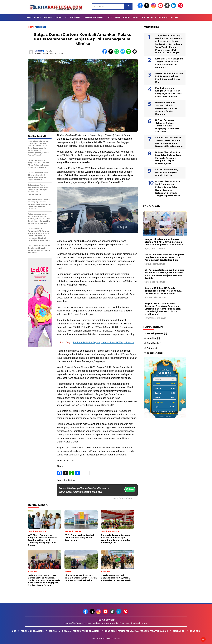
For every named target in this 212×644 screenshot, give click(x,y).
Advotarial (114, 17)
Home (29, 17)
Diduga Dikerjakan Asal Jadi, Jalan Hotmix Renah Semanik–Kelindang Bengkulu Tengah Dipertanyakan (169, 158)
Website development (137, 623)
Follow (130, 489)
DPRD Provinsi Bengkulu (154, 17)
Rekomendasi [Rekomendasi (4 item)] (156, 353)
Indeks (88, 623)
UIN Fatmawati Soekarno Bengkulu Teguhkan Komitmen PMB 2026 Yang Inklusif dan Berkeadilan (164, 257)
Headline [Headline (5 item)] (153, 338)
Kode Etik (195, 631)
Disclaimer (179, 631)
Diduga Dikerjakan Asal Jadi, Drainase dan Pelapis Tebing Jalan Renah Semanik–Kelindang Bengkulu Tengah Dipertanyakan (168, 189)
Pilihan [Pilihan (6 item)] (152, 348)
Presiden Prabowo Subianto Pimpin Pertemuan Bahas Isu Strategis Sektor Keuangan (167, 108)
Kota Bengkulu (74, 17)
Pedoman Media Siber (113, 623)
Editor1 (38, 51)
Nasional (41, 27)
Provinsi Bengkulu (95, 17)
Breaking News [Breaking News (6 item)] (157, 333)
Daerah (59, 17)
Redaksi (97, 623)
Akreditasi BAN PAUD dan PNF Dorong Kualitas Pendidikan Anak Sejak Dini (169, 78)
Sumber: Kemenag (165, 416)
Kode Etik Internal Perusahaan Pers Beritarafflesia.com (136, 631)
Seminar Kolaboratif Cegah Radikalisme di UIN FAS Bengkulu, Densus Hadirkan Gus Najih (163, 291)
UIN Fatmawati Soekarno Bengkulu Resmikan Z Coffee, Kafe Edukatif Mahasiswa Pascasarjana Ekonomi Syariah (164, 274)
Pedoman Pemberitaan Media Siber (81, 631)
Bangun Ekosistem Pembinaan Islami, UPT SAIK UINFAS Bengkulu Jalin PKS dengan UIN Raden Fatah (164, 242)
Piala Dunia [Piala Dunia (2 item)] (154, 343)
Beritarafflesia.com (74, 623)
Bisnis (37, 17)
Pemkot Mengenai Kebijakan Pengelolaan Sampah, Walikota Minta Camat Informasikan (168, 92)
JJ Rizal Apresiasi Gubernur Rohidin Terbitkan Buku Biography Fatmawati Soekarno (167, 126)
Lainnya (174, 17)
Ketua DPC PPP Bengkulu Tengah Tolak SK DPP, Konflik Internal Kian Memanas (169, 63)
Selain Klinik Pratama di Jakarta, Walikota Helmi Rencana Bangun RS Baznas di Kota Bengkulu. (169, 142)
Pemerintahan (131, 17)
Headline (48, 17)
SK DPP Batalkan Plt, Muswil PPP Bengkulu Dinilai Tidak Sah (167, 172)
